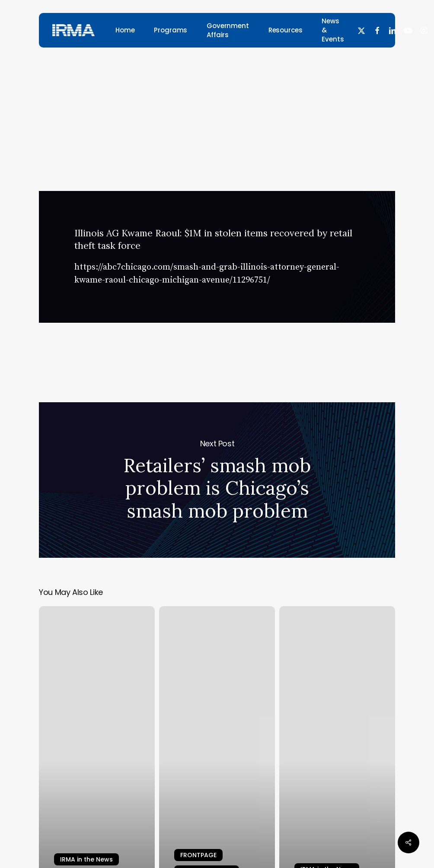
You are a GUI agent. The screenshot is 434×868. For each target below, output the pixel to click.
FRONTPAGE (198, 855)
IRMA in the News (214, 79)
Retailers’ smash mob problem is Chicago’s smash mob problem (217, 480)
